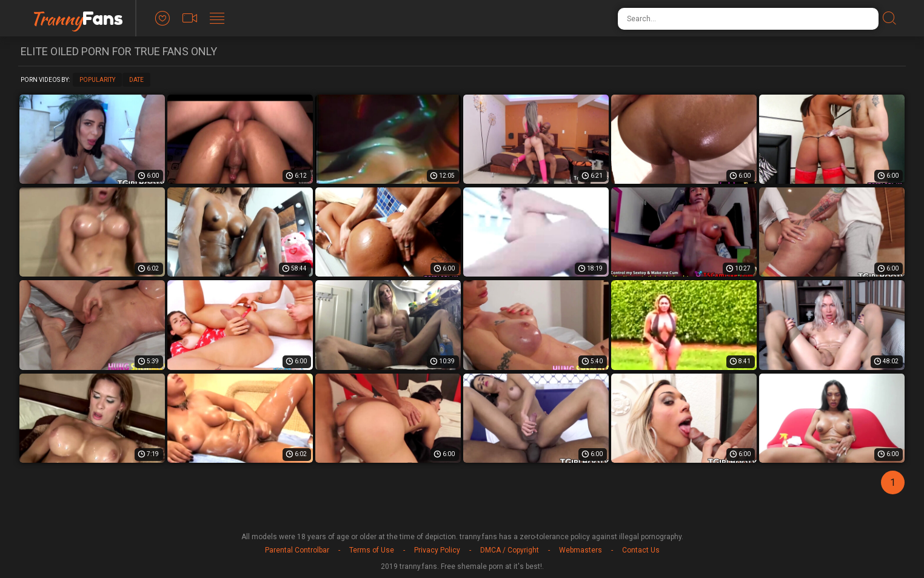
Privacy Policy (437, 550)
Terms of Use (372, 550)
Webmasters (581, 550)
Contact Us (641, 550)
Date (136, 80)
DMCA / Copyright (510, 550)
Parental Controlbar (297, 550)
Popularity (97, 80)
